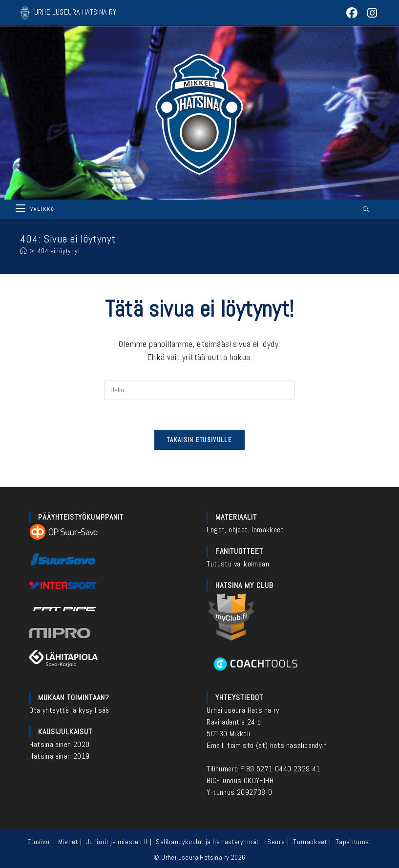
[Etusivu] (24, 251)
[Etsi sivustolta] (366, 210)
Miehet (68, 842)
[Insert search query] (199, 390)
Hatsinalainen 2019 (59, 756)
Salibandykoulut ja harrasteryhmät (207, 842)
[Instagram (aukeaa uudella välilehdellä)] (370, 13)
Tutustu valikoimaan (238, 564)
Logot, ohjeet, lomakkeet (245, 530)
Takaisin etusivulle (199, 440)
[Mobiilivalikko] (35, 209)
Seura (276, 842)
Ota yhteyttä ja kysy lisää (69, 710)
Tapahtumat (354, 842)
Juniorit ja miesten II (117, 842)
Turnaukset (310, 842)
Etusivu (38, 842)
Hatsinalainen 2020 (59, 744)
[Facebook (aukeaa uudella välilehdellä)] (352, 13)
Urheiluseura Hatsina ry (243, 710)
